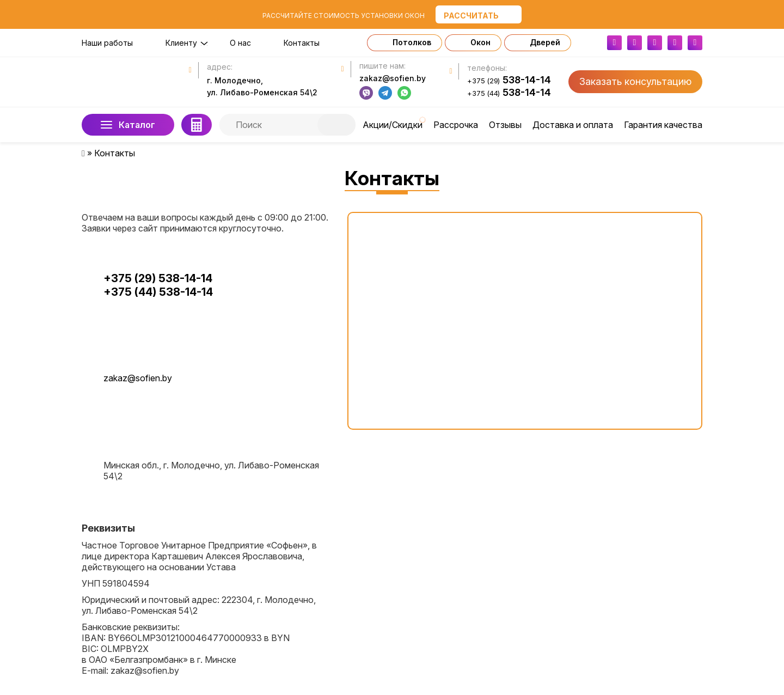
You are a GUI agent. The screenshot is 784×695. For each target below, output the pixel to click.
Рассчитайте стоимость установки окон (344, 16)
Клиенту (181, 43)
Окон (480, 42)
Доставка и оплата (573, 125)
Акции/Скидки (393, 125)
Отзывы (505, 125)
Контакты (302, 43)
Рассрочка (456, 125)
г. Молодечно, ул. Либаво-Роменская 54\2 (262, 86)
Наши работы (107, 43)
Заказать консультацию (635, 81)
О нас (240, 43)
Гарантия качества (663, 125)
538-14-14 (509, 80)
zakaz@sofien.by (393, 78)
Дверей (545, 42)
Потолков (412, 42)
